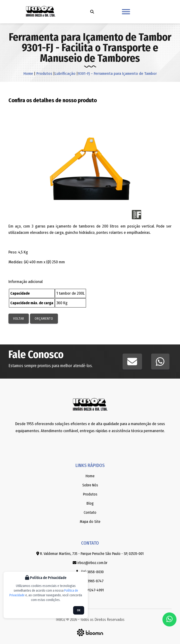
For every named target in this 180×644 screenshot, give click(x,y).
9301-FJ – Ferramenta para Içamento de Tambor (117, 74)
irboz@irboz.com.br (90, 563)
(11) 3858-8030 (90, 572)
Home (28, 74)
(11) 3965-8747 (90, 581)
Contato (90, 512)
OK (79, 610)
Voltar (19, 319)
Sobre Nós (90, 485)
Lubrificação (65, 74)
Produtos (44, 74)
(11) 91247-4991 (90, 590)
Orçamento (44, 319)
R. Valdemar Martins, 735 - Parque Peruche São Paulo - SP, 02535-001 (90, 554)
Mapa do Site (90, 522)
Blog (90, 503)
